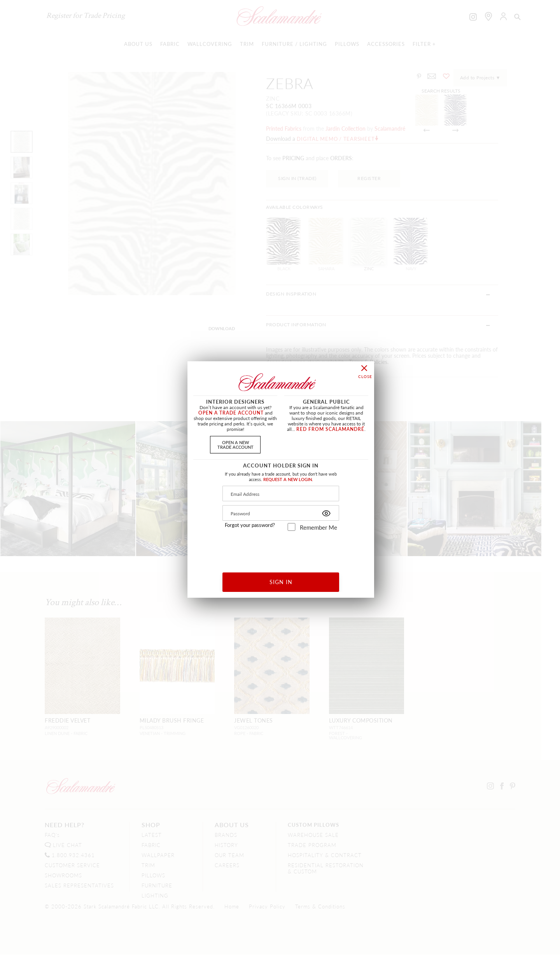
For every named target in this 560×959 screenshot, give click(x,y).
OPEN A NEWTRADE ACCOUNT (235, 444)
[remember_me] (291, 527)
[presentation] (281, 549)
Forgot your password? (250, 525)
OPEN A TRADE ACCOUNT (231, 413)
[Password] (281, 513)
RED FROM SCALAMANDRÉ (330, 429)
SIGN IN (281, 582)
